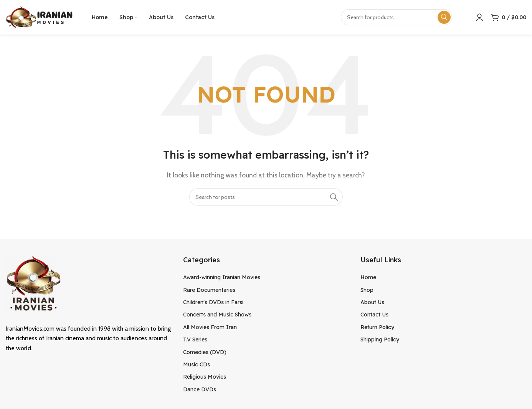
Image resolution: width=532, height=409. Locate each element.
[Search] (266, 197)
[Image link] (35, 282)
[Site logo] (39, 17)
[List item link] (266, 277)
